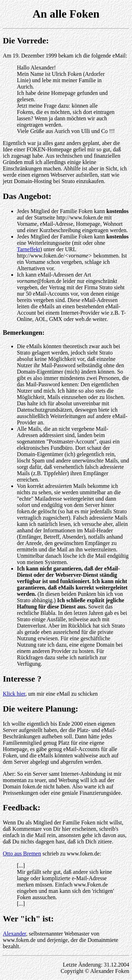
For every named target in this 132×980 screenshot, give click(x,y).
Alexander (14, 934)
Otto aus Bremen (22, 854)
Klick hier (14, 694)
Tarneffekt (29, 249)
